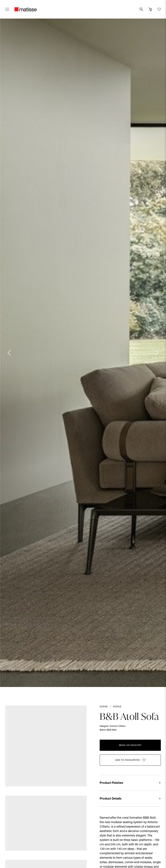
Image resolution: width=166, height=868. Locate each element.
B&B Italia (112, 730)
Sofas (104, 707)
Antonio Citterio (117, 726)
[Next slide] (156, 353)
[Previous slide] (10, 353)
